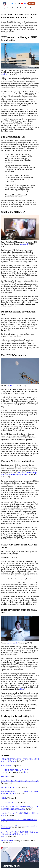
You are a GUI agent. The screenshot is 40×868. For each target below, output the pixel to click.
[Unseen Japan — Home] (4, 4)
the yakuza (32, 539)
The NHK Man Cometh (9, 787)
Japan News (7, 8)
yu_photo (4, 74)
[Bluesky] (12, 4)
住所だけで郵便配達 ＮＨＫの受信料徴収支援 (19, 820)
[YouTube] (22, 4)
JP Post (22, 689)
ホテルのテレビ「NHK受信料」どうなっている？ (20, 781)
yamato (9, 386)
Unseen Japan (11, 866)
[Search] (9, 4)
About (27, 8)
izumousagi (24, 244)
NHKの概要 (5, 777)
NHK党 (4, 798)
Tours (14, 8)
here (26, 772)
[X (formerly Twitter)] (16, 4)
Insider (31, 4)
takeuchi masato (12, 643)
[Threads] (19, 4)
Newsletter (20, 8)
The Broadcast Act (7, 841)
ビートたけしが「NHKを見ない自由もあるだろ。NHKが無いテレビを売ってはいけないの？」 (20, 834)
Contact (33, 8)
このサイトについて (9, 802)
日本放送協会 (6, 766)
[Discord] (25, 4)
